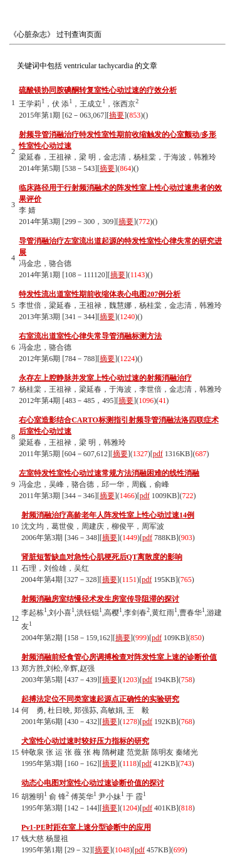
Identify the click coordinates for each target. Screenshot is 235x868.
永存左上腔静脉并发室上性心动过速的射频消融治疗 (105, 378)
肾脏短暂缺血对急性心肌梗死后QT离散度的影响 (102, 557)
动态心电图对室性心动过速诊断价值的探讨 (93, 783)
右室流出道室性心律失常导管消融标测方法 (90, 336)
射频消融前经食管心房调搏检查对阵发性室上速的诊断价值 (119, 657)
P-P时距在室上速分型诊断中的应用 (86, 827)
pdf (158, 454)
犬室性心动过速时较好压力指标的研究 (85, 741)
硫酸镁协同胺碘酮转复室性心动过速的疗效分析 (98, 90)
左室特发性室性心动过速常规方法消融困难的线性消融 (109, 473)
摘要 (117, 115)
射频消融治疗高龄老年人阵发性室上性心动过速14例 (108, 515)
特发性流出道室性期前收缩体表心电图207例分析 (100, 294)
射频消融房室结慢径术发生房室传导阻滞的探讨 (100, 599)
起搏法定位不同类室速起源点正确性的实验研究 (100, 699)
